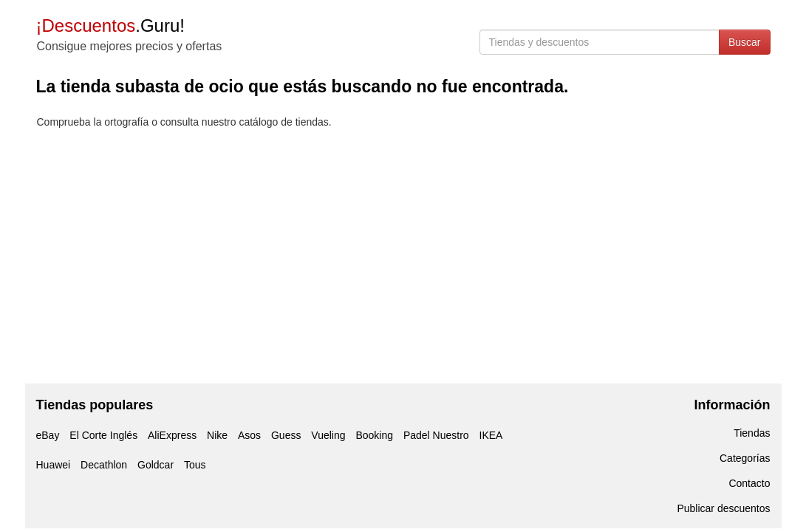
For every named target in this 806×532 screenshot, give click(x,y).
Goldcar (156, 465)
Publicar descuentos (723, 508)
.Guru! (110, 25)
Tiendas (752, 433)
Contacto (749, 483)
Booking (374, 435)
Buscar (745, 42)
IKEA (491, 435)
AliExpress (172, 435)
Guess (286, 435)
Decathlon (104, 465)
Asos (249, 435)
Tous (195, 465)
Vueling (328, 435)
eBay (48, 435)
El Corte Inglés (103, 435)
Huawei (54, 465)
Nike (217, 435)
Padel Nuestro (436, 435)
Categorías (745, 458)
